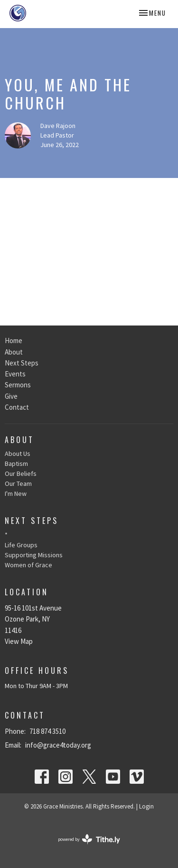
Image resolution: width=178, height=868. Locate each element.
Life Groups (21, 545)
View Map (19, 641)
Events (15, 374)
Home (14, 340)
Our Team (18, 483)
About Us (18, 454)
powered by (89, 839)
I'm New (16, 493)
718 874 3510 (47, 731)
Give (11, 396)
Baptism (16, 464)
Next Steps (22, 363)
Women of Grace (28, 565)
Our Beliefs (21, 473)
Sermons (18, 385)
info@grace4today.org (58, 745)
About (14, 352)
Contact (17, 407)
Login (146, 806)
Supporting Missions (34, 555)
